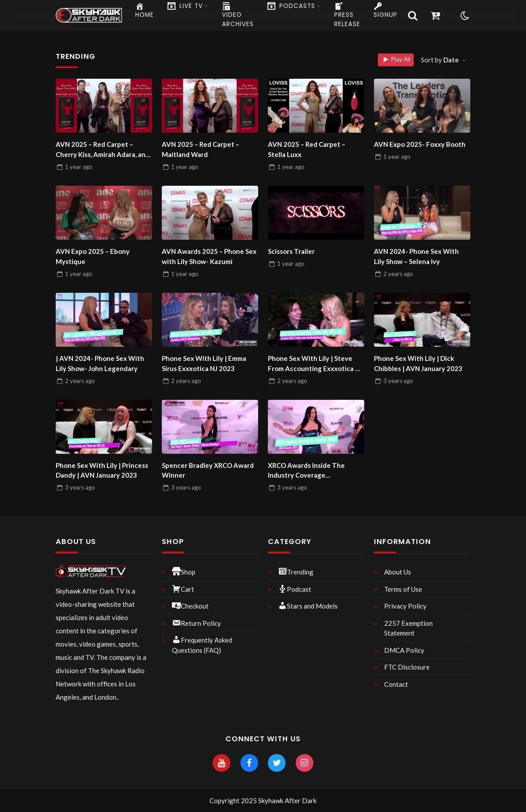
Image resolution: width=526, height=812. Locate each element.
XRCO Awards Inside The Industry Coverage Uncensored (306, 471)
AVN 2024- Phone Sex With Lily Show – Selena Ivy (416, 256)
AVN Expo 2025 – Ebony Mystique (93, 256)
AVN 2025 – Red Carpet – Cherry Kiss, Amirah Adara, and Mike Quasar (103, 150)
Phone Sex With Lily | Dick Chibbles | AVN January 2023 (418, 363)
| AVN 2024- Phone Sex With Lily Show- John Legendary (100, 363)
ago (79, 167)
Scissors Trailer (291, 251)
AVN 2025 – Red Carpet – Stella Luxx (307, 149)
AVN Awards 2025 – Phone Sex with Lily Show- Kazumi (209, 256)
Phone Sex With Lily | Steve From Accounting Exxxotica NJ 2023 (315, 364)
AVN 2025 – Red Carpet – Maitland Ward (200, 149)
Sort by (440, 60)
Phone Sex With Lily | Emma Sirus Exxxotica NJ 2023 (204, 363)
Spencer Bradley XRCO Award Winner (208, 470)
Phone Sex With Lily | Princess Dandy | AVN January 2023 (102, 470)
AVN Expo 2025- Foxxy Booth (420, 144)
